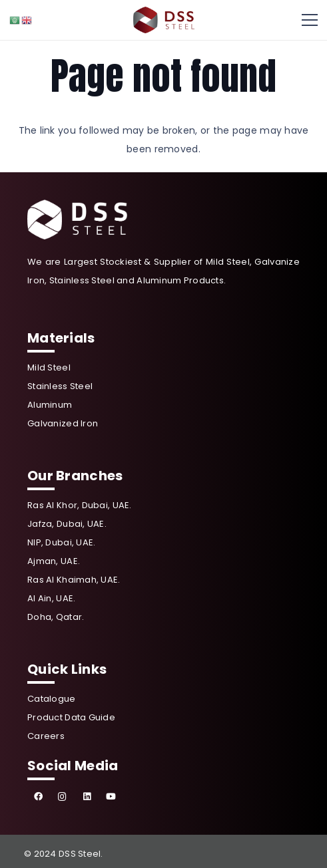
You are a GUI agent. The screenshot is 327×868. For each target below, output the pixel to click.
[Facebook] (38, 797)
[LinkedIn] (87, 797)
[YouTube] (112, 797)
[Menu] (310, 20)
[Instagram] (63, 797)
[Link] (164, 20)
